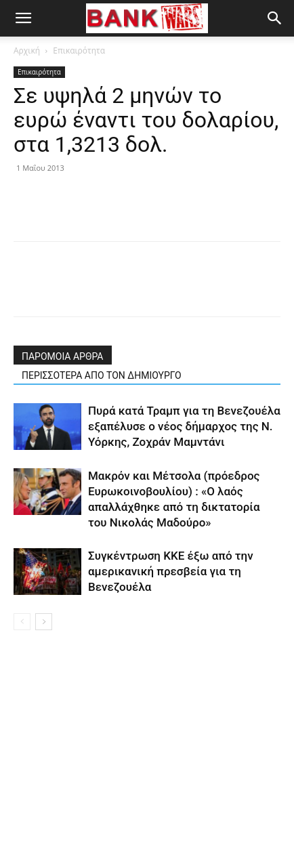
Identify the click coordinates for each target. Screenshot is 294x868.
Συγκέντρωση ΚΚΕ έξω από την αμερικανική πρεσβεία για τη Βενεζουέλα (171, 571)
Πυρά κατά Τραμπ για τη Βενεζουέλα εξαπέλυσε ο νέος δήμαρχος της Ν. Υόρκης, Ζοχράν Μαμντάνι (184, 426)
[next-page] (44, 622)
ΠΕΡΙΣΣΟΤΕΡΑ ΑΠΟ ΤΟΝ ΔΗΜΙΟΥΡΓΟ (102, 375)
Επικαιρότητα (79, 50)
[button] (23, 18)
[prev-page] (22, 622)
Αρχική (27, 50)
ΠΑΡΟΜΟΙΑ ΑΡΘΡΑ (63, 356)
